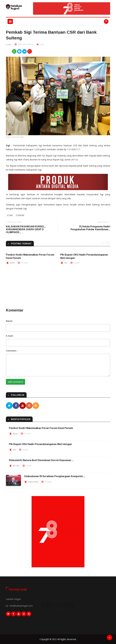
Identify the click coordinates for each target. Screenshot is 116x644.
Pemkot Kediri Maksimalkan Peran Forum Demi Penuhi (41, 428)
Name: (9, 321)
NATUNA (16, 466)
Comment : (12, 351)
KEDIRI (12, 263)
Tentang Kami (17, 590)
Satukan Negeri (13, 599)
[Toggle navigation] (10, 21)
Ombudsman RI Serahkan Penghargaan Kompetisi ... (55, 476)
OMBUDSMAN (33, 482)
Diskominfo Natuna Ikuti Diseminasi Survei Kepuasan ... (41, 460)
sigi (9, 44)
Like (10, 215)
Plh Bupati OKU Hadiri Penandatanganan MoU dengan (40, 444)
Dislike (20, 215)
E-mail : (10, 336)
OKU (66, 263)
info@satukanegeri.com (21, 606)
